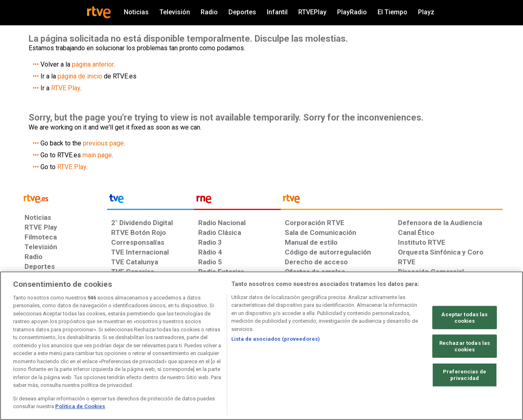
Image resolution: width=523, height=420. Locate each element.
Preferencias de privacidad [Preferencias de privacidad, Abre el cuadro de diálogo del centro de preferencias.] (465, 375)
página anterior (93, 64)
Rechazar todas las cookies (465, 346)
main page (97, 155)
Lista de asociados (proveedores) (276, 339)
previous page (103, 143)
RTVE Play (66, 88)
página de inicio (80, 76)
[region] (261, 346)
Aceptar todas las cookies (464, 318)
